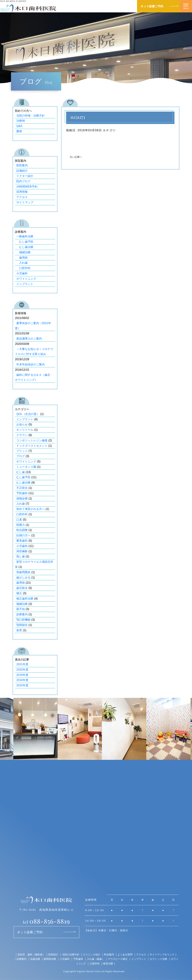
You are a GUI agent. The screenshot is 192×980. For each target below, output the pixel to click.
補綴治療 (23, 252)
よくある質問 (125, 954)
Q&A (19, 126)
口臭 (19, 520)
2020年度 (22, 670)
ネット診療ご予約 (152, 6)
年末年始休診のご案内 (30, 364)
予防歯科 (22, 493)
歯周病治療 (50, 959)
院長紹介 (53, 954)
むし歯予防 (25, 242)
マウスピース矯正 (118, 959)
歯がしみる (23, 577)
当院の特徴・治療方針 (30, 116)
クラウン (22, 435)
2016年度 (22, 680)
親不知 (21, 609)
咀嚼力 (21, 525)
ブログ (21, 456)
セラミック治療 (158, 959)
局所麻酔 (22, 551)
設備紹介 (22, 171)
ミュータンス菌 (26, 467)
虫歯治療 (35, 959)
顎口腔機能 (23, 620)
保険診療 (22, 499)
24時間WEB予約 (27, 187)
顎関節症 (22, 625)
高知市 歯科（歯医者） (31, 954)
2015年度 (22, 685)
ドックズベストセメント (32, 446)
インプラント (25, 284)
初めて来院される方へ (30, 509)
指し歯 (21, 556)
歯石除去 (22, 588)
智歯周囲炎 (23, 572)
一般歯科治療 (25, 236)
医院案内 (22, 165)
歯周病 (22, 258)
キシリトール (25, 430)
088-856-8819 (46, 921)
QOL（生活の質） (28, 414)
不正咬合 (22, 488)
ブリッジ (22, 451)
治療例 (21, 121)
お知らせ (22, 424)
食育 (19, 630)
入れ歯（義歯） (96, 959)
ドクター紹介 (25, 176)
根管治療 (108, 963)
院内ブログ (23, 181)
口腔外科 (23, 268)
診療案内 (22, 614)
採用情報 (22, 192)
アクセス (22, 197)
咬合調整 (22, 530)
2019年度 (22, 675)
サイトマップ (25, 202)
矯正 (19, 593)
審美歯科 (22, 541)
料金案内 (109, 954)
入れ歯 (22, 263)
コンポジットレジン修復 (32, 440)
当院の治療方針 (71, 954)
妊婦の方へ (23, 535)
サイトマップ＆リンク (162, 954)
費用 (19, 131)
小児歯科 (22, 273)
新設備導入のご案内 (29, 339)
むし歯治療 (25, 247)
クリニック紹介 (92, 954)
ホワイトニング (26, 279)
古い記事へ (76, 157)
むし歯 (21, 472)
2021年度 (22, 664)
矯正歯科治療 (25, 599)
